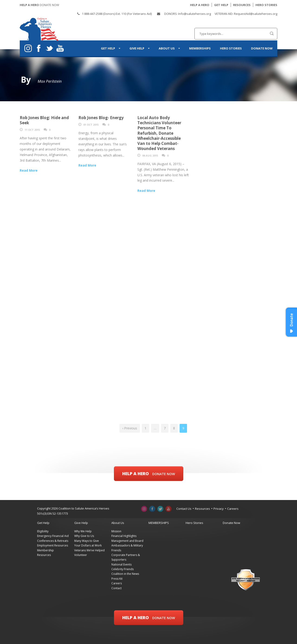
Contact (116, 588)
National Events (121, 564)
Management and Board (127, 541)
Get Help (108, 48)
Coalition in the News (125, 574)
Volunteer (81, 555)
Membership (45, 550)
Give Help (137, 48)
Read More (29, 170)
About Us (167, 48)
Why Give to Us (84, 536)
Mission (116, 531)
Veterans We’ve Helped (89, 550)
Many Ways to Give (87, 541)
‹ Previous (130, 428)
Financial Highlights (124, 536)
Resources (202, 509)
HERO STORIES (266, 5)
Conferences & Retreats (53, 541)
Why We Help (83, 531)
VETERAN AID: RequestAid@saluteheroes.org (246, 14)
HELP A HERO (200, 5)
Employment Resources (53, 545)
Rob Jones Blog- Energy (101, 118)
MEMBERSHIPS (200, 48)
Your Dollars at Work (88, 545)
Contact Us (184, 509)
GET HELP (221, 5)
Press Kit (117, 579)
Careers (233, 509)
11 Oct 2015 (32, 130)
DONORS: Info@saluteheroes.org (188, 14)
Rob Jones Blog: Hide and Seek (44, 120)
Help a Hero (149, 474)
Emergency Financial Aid (53, 536)
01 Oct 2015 (91, 125)
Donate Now (262, 48)
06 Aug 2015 (150, 155)
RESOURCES (242, 5)
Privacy (219, 509)
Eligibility (43, 531)
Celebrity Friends (123, 569)
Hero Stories (231, 48)
